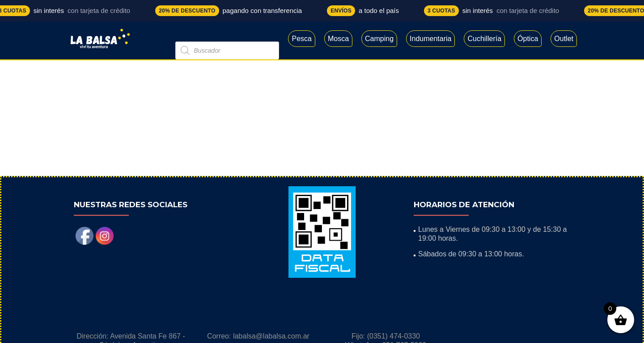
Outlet (564, 39)
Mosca (338, 39)
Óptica (528, 39)
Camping (379, 39)
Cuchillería (484, 39)
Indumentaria (430, 39)
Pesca (301, 39)
